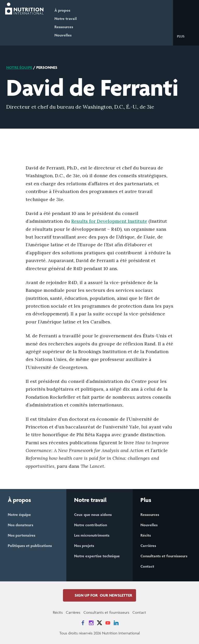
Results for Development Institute (109, 221)
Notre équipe (19, 67)
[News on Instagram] (91, 623)
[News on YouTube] (108, 623)
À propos (62, 10)
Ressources (64, 27)
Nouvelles (63, 35)
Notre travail (66, 18)
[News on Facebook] (83, 623)
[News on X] (99, 623)
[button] (185, 36)
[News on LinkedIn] (116, 623)
